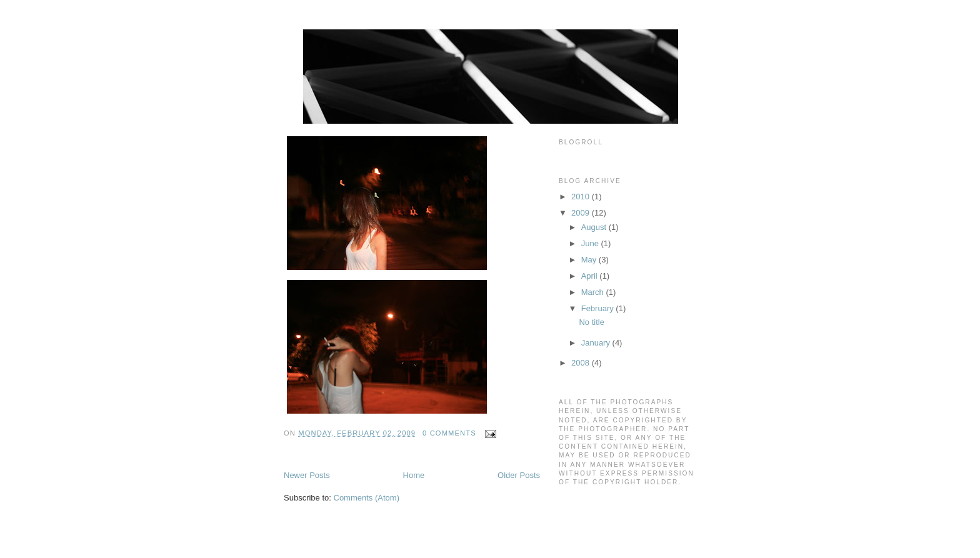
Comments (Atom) (367, 498)
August (595, 227)
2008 (582, 363)
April (591, 276)
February (599, 308)
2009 (582, 213)
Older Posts (519, 475)
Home (414, 475)
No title (591, 322)
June (591, 243)
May (590, 260)
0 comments (449, 433)
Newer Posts (307, 475)
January (597, 343)
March (594, 292)
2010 (582, 197)
